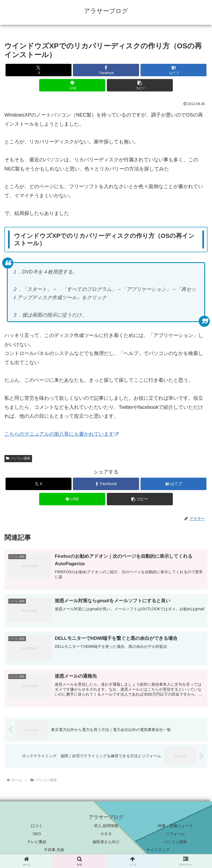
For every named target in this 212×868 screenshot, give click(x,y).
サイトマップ (158, 850)
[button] (140, 85)
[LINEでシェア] (72, 85)
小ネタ (106, 834)
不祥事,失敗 (54, 850)
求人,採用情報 (106, 826)
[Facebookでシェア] (106, 70)
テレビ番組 (37, 842)
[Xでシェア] (39, 70)
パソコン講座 (18, 458)
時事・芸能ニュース (175, 826)
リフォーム (175, 834)
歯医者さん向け (106, 842)
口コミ (37, 826)
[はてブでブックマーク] (173, 70)
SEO (37, 834)
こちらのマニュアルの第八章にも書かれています (61, 434)
